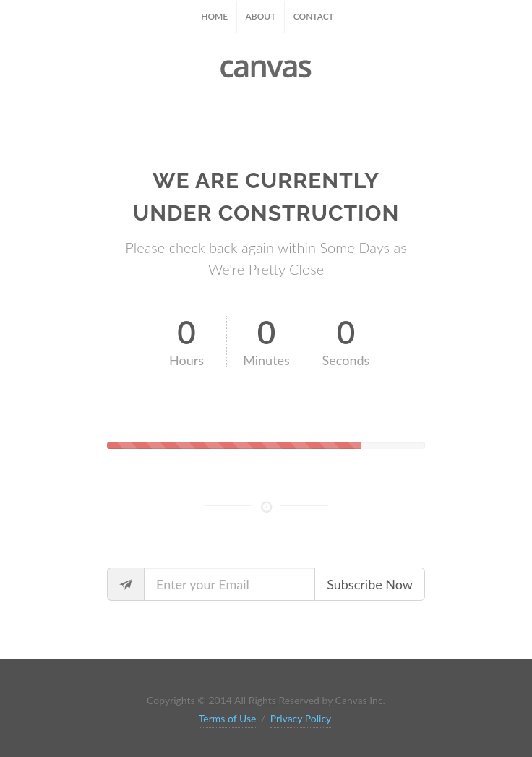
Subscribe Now (370, 584)
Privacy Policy (301, 718)
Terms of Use (228, 718)
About (261, 16)
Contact (314, 16)
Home (214, 16)
